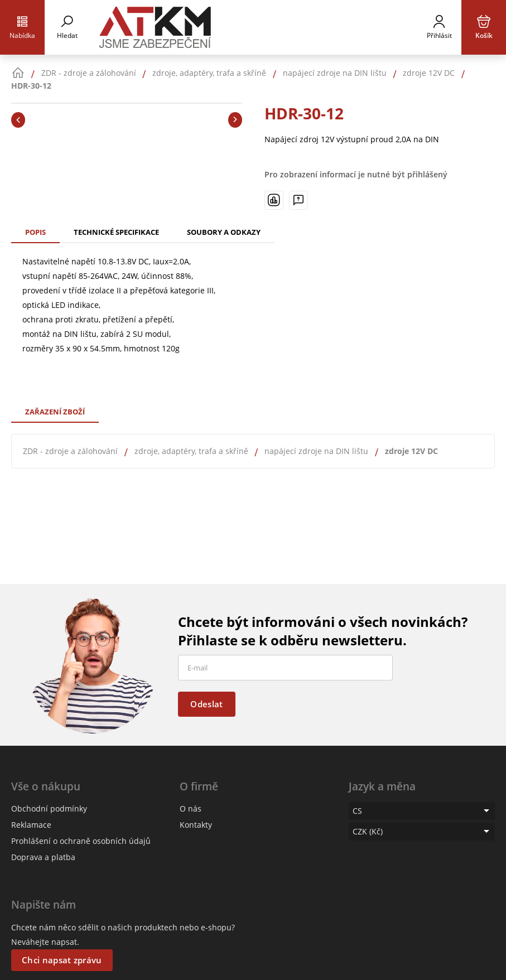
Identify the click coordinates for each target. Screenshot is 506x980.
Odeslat (206, 704)
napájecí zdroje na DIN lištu (316, 451)
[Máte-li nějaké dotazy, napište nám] (298, 200)
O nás (191, 808)
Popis (35, 232)
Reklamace (31, 825)
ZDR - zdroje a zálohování (70, 451)
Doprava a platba (43, 857)
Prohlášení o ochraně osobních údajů (81, 841)
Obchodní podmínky (49, 808)
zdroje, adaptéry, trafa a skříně (191, 451)
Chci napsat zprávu (62, 960)
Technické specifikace (116, 232)
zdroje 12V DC (411, 451)
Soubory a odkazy (224, 232)
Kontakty (196, 825)
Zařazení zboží (55, 412)
